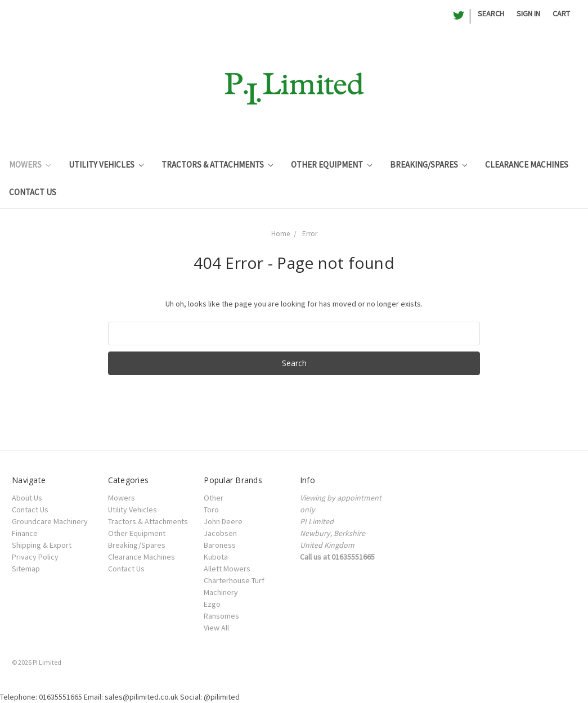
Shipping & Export (42, 545)
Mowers (30, 165)
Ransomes (221, 616)
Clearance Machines (527, 165)
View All (216, 628)
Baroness (220, 545)
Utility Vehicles (106, 165)
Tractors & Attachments (217, 165)
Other (214, 498)
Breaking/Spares (428, 165)
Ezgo (212, 604)
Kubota (216, 557)
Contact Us (33, 192)
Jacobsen (220, 533)
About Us (27, 498)
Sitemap (26, 569)
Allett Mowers (227, 569)
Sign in (528, 13)
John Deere (223, 521)
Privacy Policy (35, 557)
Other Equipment (331, 165)
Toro (211, 510)
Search (491, 13)
